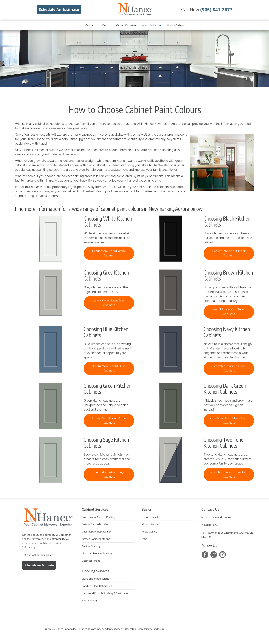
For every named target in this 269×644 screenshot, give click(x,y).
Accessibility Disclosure (151, 629)
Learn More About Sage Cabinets (109, 474)
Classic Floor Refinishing (95, 579)
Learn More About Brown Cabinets (229, 312)
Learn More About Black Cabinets (229, 253)
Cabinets (91, 25)
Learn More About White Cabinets (109, 253)
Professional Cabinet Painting (99, 517)
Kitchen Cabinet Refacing (96, 539)
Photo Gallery (175, 25)
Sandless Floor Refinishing (97, 586)
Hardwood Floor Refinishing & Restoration (106, 593)
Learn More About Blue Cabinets (109, 368)
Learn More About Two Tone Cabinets (229, 474)
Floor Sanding (90, 600)
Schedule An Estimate (39, 565)
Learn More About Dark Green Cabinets (229, 420)
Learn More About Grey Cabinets (109, 303)
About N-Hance (151, 25)
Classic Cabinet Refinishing (97, 553)
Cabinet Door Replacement (97, 532)
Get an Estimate (126, 25)
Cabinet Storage (91, 561)
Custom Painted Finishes (96, 524)
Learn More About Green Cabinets (109, 420)
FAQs (144, 539)
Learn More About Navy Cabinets (229, 368)
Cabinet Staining (91, 546)
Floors (106, 25)
